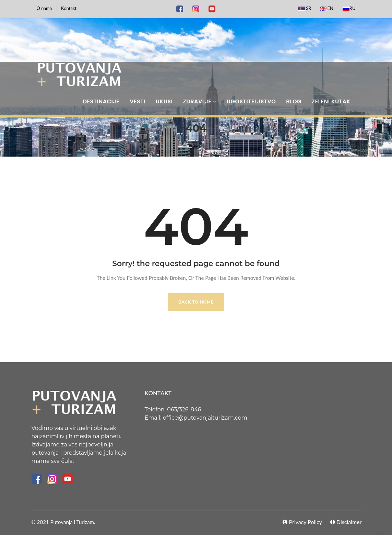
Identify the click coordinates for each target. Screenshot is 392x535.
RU (349, 9)
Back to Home (196, 302)
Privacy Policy (302, 522)
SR (305, 9)
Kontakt (69, 8)
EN (327, 9)
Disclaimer (346, 522)
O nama (44, 8)
